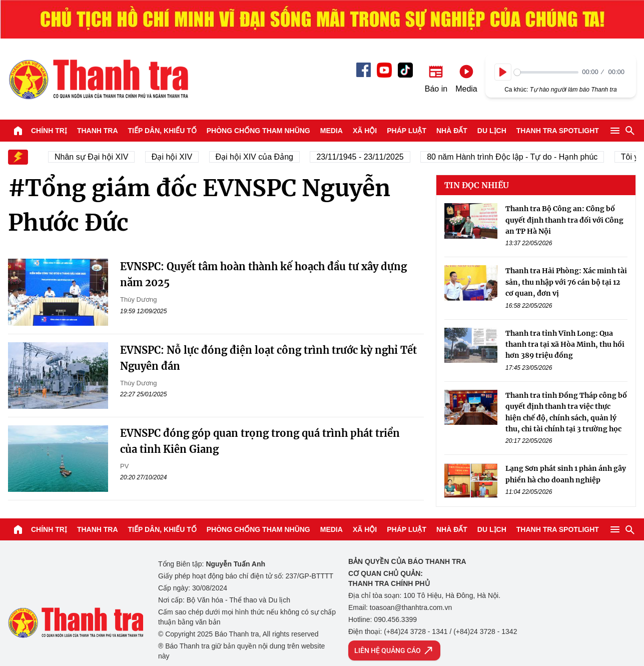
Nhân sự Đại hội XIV (94, 157)
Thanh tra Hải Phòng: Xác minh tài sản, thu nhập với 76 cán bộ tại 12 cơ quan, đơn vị (566, 282)
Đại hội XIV (174, 157)
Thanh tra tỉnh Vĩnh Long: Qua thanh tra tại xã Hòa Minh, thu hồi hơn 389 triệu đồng (565, 345)
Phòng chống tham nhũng (258, 131)
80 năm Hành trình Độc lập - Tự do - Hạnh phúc (515, 157)
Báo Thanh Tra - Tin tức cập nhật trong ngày (98, 79)
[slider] (546, 72)
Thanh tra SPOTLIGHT (558, 131)
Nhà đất (452, 131)
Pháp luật (407, 131)
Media (332, 131)
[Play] (503, 72)
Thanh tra (98, 131)
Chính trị (49, 131)
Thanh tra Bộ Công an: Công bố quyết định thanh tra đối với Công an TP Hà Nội (564, 220)
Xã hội (365, 131)
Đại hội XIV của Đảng (257, 157)
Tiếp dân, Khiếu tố (162, 131)
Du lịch (492, 131)
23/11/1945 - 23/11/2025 (362, 157)
